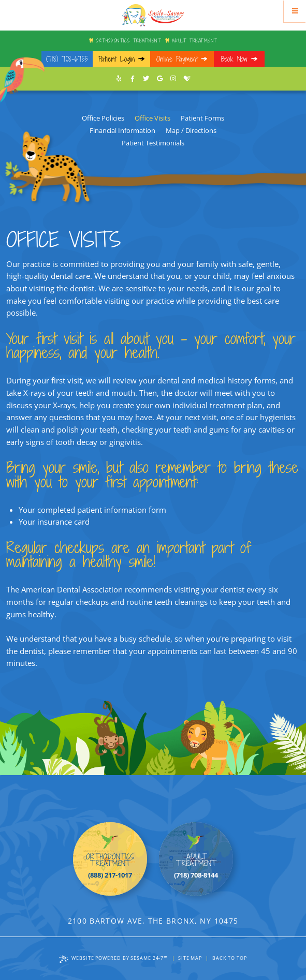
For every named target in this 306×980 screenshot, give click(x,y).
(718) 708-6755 (67, 59)
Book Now (235, 59)
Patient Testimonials (153, 143)
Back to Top (230, 958)
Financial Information (122, 130)
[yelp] (119, 79)
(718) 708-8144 (196, 875)
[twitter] (146, 79)
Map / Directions (191, 130)
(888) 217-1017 (110, 875)
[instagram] (173, 79)
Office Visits (152, 118)
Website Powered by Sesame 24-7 (113, 959)
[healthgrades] (187, 79)
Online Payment (177, 59)
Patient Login (117, 59)
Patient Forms (202, 118)
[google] (160, 79)
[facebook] (133, 79)
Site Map (190, 958)
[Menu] (295, 11)
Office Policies (103, 118)
